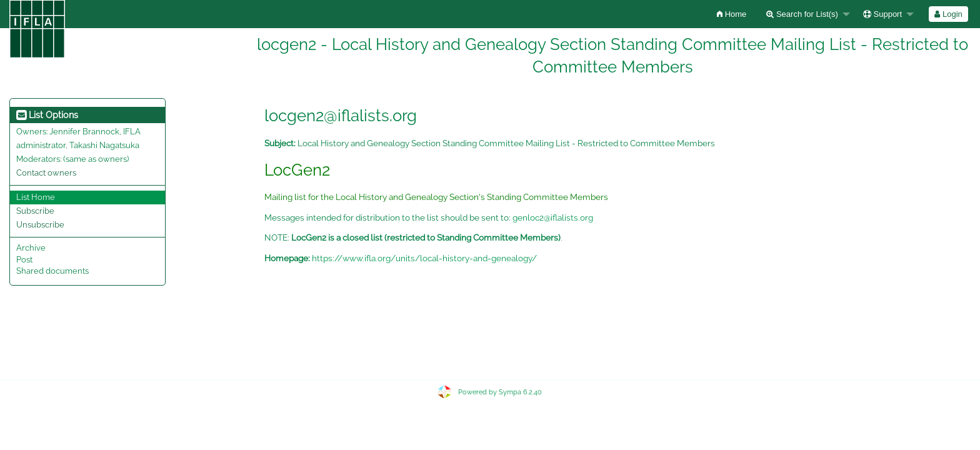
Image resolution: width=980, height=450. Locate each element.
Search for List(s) (802, 14)
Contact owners (46, 173)
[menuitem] (732, 14)
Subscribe (35, 211)
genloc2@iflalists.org (553, 217)
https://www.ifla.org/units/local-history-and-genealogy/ (424, 258)
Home (732, 14)
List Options (47, 115)
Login (948, 14)
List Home (36, 197)
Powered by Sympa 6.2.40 (500, 392)
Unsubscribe (40, 225)
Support (882, 14)
